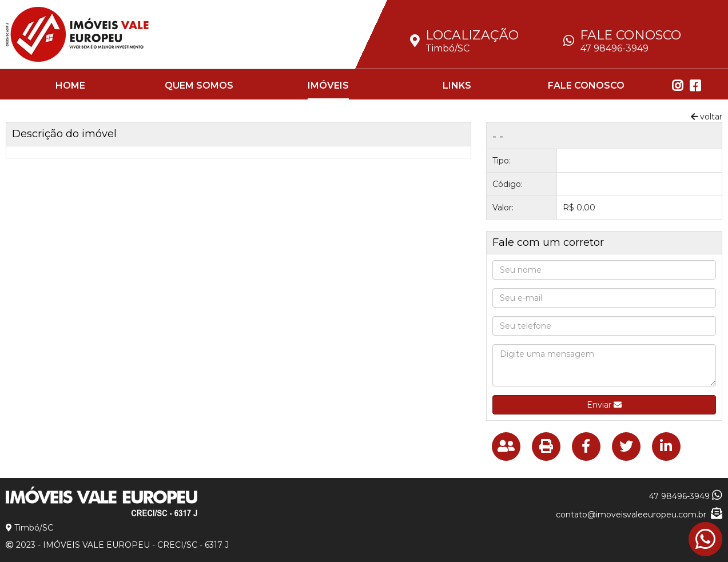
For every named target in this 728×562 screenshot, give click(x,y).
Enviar (604, 405)
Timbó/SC (447, 48)
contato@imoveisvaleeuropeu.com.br (639, 515)
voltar (707, 117)
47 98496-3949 (614, 48)
